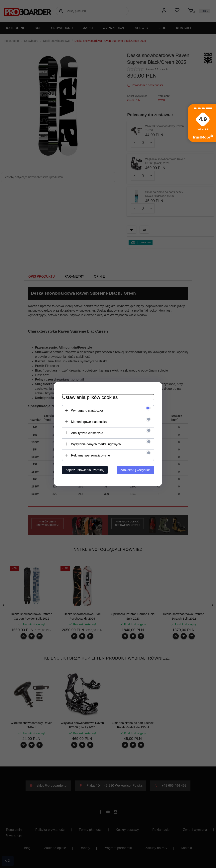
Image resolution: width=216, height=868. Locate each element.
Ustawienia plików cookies (90, 397)
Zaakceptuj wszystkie (135, 470)
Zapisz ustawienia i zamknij (85, 470)
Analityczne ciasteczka (87, 433)
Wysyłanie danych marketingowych (96, 444)
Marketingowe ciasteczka (89, 422)
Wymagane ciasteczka (87, 410)
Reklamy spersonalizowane (91, 455)
